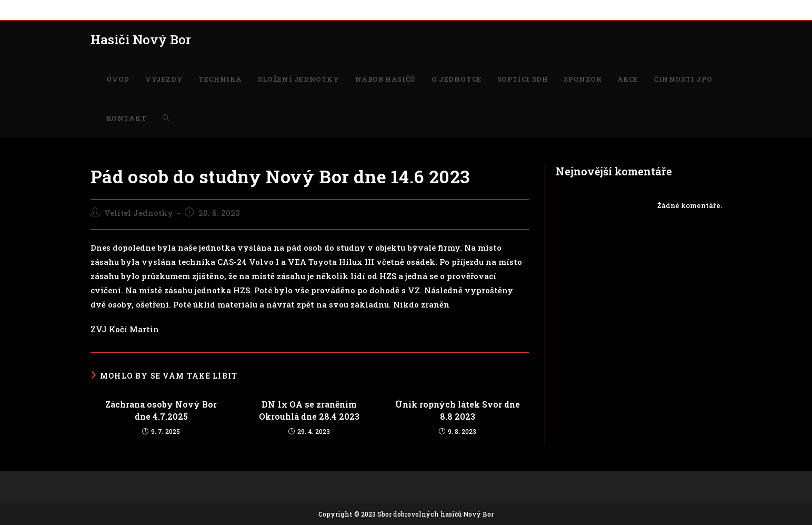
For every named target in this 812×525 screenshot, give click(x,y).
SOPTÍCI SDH (413, 9)
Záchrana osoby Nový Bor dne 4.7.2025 (161, 410)
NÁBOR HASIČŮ (307, 9)
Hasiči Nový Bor (141, 39)
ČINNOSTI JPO (534, 9)
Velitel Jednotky (139, 213)
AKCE (493, 9)
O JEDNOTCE (362, 9)
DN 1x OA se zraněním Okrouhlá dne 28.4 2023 (309, 410)
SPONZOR (459, 9)
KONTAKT (584, 9)
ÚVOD (101, 9)
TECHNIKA (177, 9)
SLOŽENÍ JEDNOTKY (238, 9)
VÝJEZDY (135, 9)
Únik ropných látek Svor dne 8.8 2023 (458, 410)
